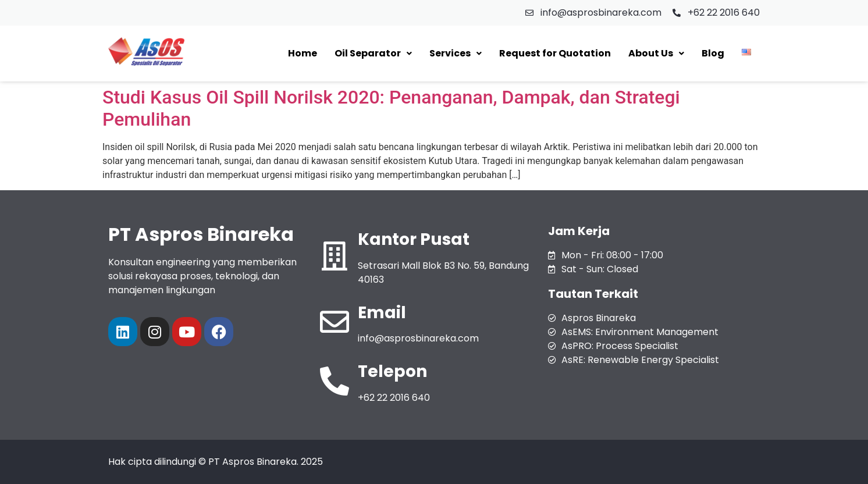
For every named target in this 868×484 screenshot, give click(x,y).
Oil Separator (373, 53)
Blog (713, 53)
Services (456, 53)
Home (303, 53)
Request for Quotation (555, 53)
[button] (373, 54)
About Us (656, 53)
